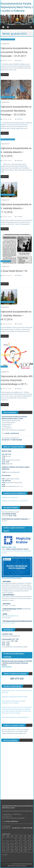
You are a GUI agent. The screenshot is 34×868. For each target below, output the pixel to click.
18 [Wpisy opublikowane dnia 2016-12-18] (30, 845)
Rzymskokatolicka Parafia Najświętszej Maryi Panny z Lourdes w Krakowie (17, 7)
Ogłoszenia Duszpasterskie (8, 39)
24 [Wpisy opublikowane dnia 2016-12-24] (26, 848)
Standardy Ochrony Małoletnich (10, 498)
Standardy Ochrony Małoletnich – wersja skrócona (15, 501)
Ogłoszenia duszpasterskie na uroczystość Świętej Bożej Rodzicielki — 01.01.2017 (16, 52)
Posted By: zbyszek (7, 61)
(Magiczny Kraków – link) (9, 547)
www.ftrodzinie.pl (7, 667)
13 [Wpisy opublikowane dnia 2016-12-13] (8, 845)
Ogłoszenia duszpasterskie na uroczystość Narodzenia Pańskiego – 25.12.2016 (16, 111)
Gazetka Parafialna (6, 261)
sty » (6, 855)
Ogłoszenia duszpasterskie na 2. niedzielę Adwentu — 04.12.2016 (16, 316)
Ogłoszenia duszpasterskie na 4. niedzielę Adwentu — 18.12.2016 (16, 152)
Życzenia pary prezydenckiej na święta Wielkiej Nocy (15, 717)
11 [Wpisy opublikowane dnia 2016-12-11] (30, 842)
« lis (3, 855)
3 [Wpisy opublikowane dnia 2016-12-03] (26, 839)
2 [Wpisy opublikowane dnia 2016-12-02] (21, 839)
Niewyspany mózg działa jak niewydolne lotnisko (15, 697)
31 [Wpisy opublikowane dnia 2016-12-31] (26, 851)
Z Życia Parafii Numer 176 (14, 271)
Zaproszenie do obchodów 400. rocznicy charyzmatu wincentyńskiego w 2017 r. (17, 380)
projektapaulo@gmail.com (11, 616)
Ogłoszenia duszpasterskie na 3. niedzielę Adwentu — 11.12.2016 (16, 208)
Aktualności (4, 367)
